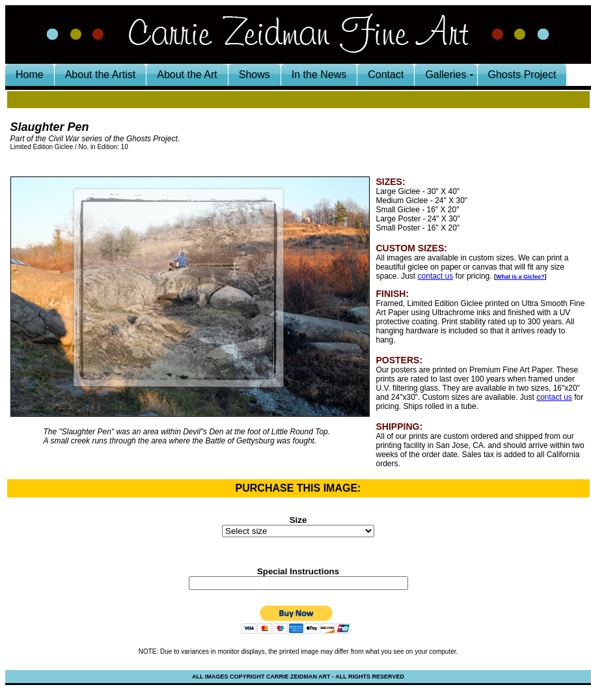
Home (30, 75)
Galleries (446, 75)
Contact (386, 75)
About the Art (187, 75)
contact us (436, 276)
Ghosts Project (522, 75)
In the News (319, 75)
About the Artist (101, 75)
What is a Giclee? (520, 277)
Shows (254, 75)
